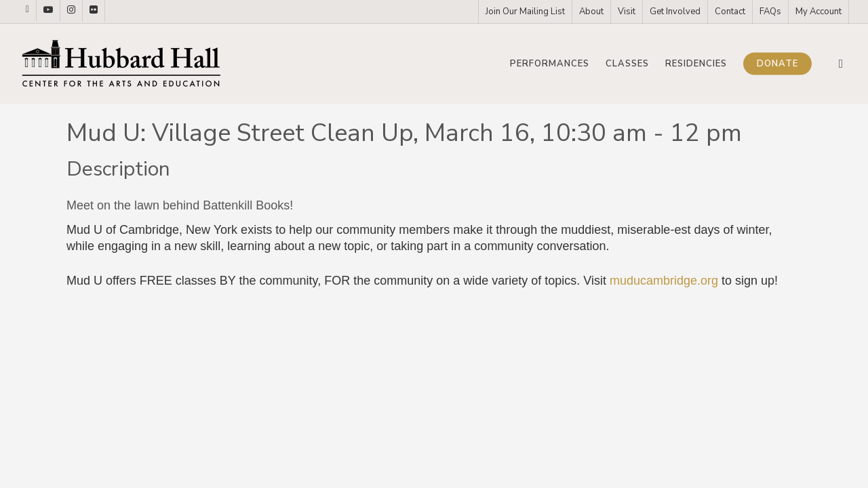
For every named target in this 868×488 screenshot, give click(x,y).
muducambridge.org (664, 281)
